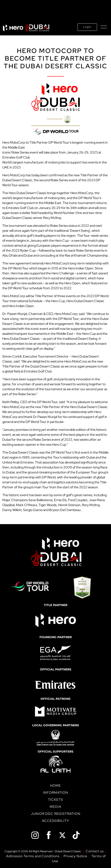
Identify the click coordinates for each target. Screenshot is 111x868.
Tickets (56, 800)
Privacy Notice (75, 856)
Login (87, 27)
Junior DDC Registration (56, 814)
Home (55, 786)
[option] (57, 685)
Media (55, 807)
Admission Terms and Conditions (33, 856)
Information (56, 793)
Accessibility (55, 821)
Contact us (95, 851)
